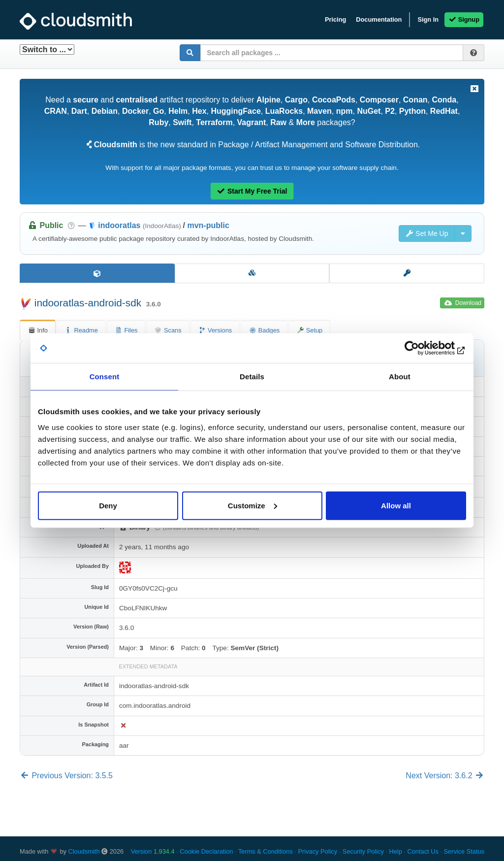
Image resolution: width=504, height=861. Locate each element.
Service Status (464, 851)
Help (395, 851)
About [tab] (400, 377)
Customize (252, 505)
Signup (464, 19)
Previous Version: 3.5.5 (66, 776)
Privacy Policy (318, 851)
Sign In (428, 19)
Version (153, 851)
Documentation (379, 19)
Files (126, 330)
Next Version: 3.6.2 (445, 776)
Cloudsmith (84, 851)
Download (463, 303)
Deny (108, 505)
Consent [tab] (105, 377)
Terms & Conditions (266, 851)
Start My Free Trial (252, 191)
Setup (309, 330)
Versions (215, 330)
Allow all (396, 505)
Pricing (335, 19)
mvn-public (208, 225)
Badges (264, 330)
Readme (81, 330)
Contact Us (423, 851)
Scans (168, 330)
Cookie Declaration (206, 851)
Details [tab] (252, 377)
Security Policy (363, 851)
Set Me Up (427, 233)
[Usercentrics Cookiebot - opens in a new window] (423, 348)
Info (38, 330)
